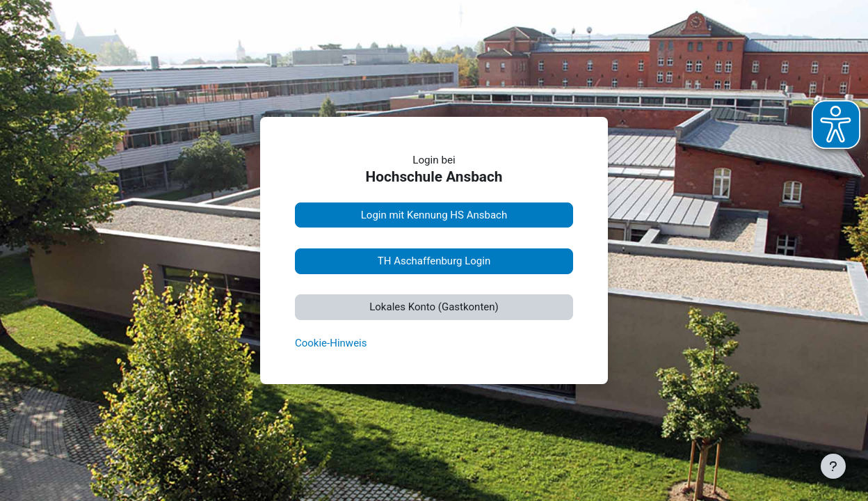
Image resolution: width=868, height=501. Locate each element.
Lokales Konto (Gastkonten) (434, 307)
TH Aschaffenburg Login (434, 261)
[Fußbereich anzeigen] (833, 466)
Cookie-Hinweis (331, 343)
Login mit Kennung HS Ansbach (434, 215)
